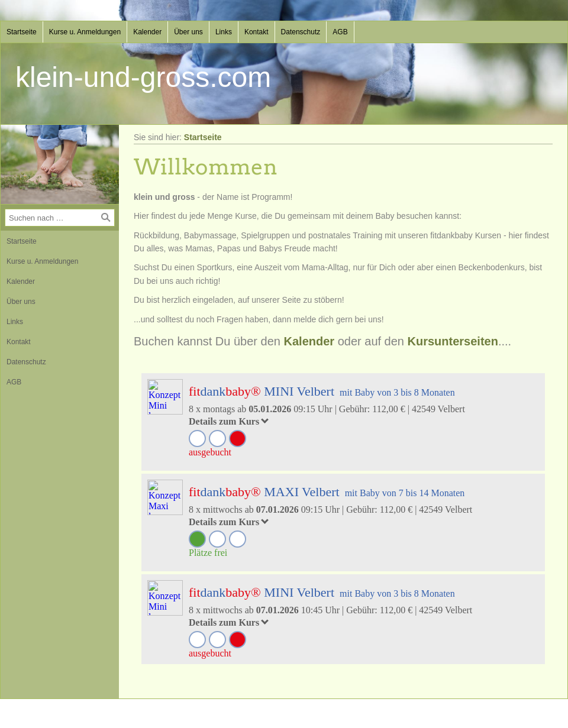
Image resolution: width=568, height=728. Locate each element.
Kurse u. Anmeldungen (85, 32)
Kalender (147, 32)
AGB (340, 32)
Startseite (22, 32)
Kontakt (256, 32)
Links (224, 32)
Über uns (188, 32)
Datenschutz (301, 32)
